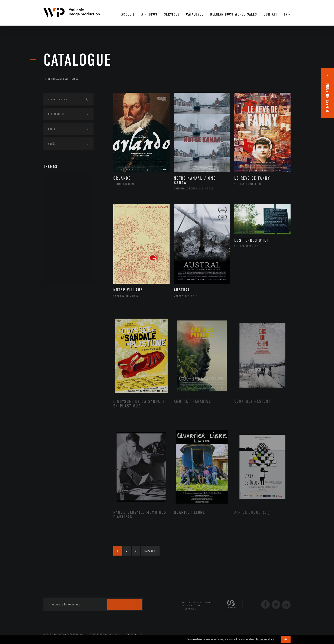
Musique (58, 234)
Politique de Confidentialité (105, 634)
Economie (54, 316)
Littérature (60, 228)
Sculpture (59, 268)
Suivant (150, 551)
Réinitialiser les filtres (61, 79)
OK (286, 639)
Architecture (61, 194)
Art (50, 181)
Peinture (58, 248)
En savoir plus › (265, 640)
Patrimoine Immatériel (68, 241)
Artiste (57, 207)
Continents (55, 290)
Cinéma (57, 214)
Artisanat (59, 201)
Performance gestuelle (69, 255)
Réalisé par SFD (134, 634)
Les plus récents (280, 75)
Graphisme (60, 221)
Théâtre (58, 275)
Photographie (62, 261)
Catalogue (78, 60)
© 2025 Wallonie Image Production (64, 634)
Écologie (54, 303)
